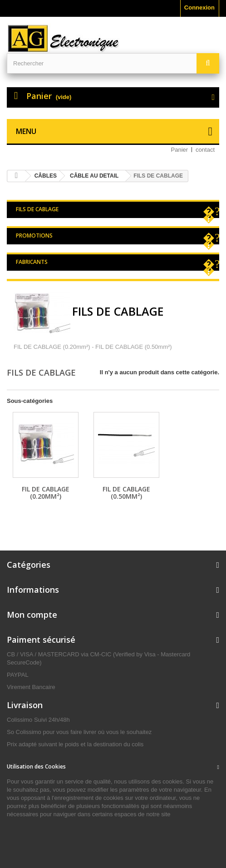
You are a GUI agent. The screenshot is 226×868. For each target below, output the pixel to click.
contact (205, 150)
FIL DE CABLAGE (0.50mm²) (126, 493)
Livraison (25, 705)
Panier (180, 150)
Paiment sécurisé (41, 640)
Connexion (199, 7)
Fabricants (32, 262)
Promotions (34, 236)
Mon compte (32, 615)
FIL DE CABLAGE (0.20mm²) (46, 493)
